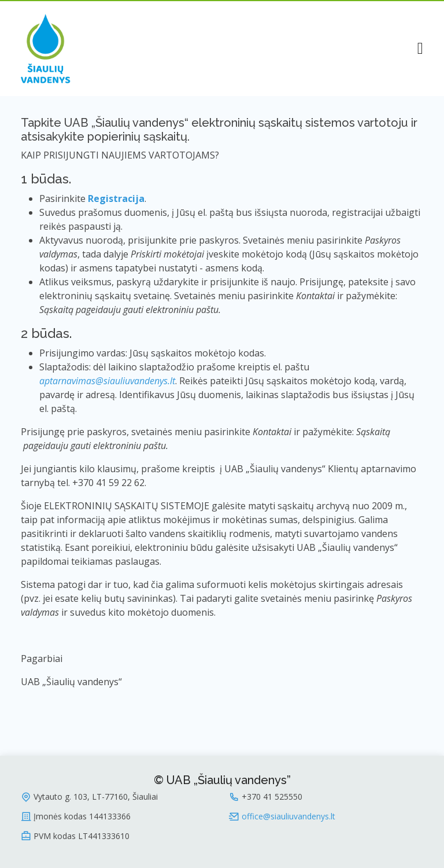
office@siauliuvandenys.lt (288, 816)
